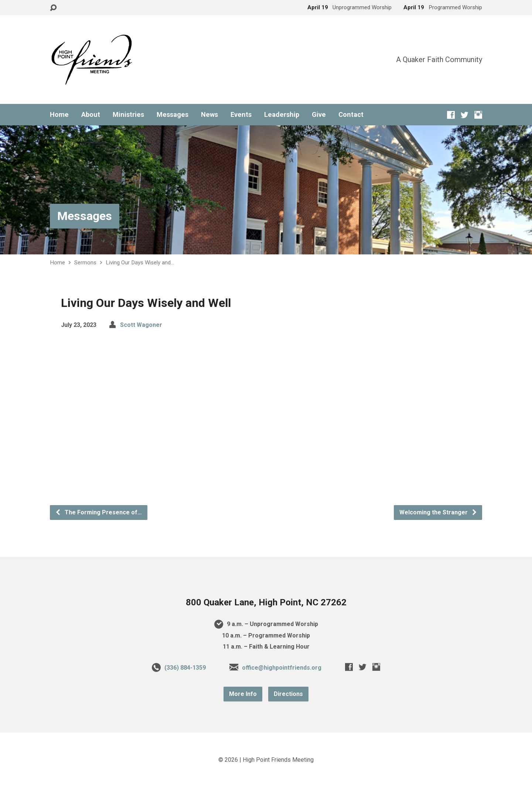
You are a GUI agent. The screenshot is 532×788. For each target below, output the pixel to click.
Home (59, 115)
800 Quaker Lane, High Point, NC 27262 (266, 602)
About (91, 115)
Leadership (282, 115)
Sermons (85, 263)
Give (319, 115)
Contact (351, 115)
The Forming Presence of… (98, 512)
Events (241, 115)
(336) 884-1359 (185, 668)
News (209, 115)
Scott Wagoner (141, 325)
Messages (173, 115)
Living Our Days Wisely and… (140, 263)
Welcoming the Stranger (438, 512)
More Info (243, 694)
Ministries (128, 115)
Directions (288, 694)
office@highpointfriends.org (282, 668)
